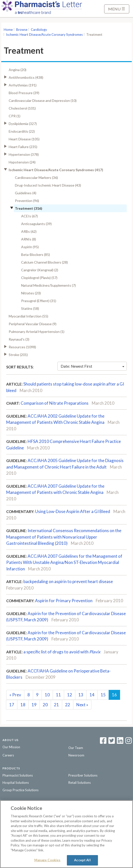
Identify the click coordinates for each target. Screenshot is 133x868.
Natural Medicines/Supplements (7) (48, 285)
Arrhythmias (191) (23, 85)
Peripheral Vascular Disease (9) (33, 324)
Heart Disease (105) (24, 139)
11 (58, 695)
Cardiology (39, 30)
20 (45, 705)
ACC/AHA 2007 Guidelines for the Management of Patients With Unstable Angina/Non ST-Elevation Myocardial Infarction (64, 562)
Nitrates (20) (31, 293)
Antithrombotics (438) (26, 77)
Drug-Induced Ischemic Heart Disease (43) (48, 185)
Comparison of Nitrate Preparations (55, 403)
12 (70, 695)
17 (12, 705)
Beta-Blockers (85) (36, 255)
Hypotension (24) (22, 162)
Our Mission (11, 747)
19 (34, 705)
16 (114, 695)
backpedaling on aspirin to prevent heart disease (68, 581)
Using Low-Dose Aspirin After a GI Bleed (73, 511)
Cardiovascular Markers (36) (36, 178)
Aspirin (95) (30, 247)
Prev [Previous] (15, 695)
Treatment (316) (29, 208)
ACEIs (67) (29, 216)
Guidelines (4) (26, 193)
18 (23, 705)
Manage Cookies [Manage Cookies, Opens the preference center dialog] (47, 860)
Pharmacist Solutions (18, 775)
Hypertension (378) (24, 154)
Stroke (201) (18, 355)
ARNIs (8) (29, 239)
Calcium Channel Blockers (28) (44, 262)
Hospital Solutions (16, 783)
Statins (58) (30, 308)
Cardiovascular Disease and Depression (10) (43, 100)
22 (68, 705)
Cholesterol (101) (22, 108)
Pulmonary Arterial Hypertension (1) (37, 332)
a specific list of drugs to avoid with (62, 652)
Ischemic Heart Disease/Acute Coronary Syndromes (44, 35)
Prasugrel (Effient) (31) (39, 301)
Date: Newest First (92, 366)
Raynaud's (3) (19, 339)
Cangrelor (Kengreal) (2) (40, 270)
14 (92, 695)
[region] (66, 834)
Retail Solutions (80, 783)
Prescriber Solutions (83, 775)
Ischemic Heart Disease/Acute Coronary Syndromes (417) (56, 170)
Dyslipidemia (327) (23, 124)
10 (47, 695)
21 (56, 705)
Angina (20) (18, 70)
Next (82, 705)
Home (8, 30)
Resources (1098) (22, 347)
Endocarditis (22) (22, 131)
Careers (8, 755)
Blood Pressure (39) (24, 93)
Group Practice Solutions (21, 790)
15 (103, 695)
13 (81, 695)
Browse (22, 30)
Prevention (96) (27, 201)
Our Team (76, 748)
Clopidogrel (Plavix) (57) (39, 278)
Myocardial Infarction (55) (28, 316)
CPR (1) (15, 116)
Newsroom (76, 755)
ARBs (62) (29, 231)
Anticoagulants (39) (36, 224)
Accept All (82, 860)
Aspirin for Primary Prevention (64, 601)
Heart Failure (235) (23, 147)
